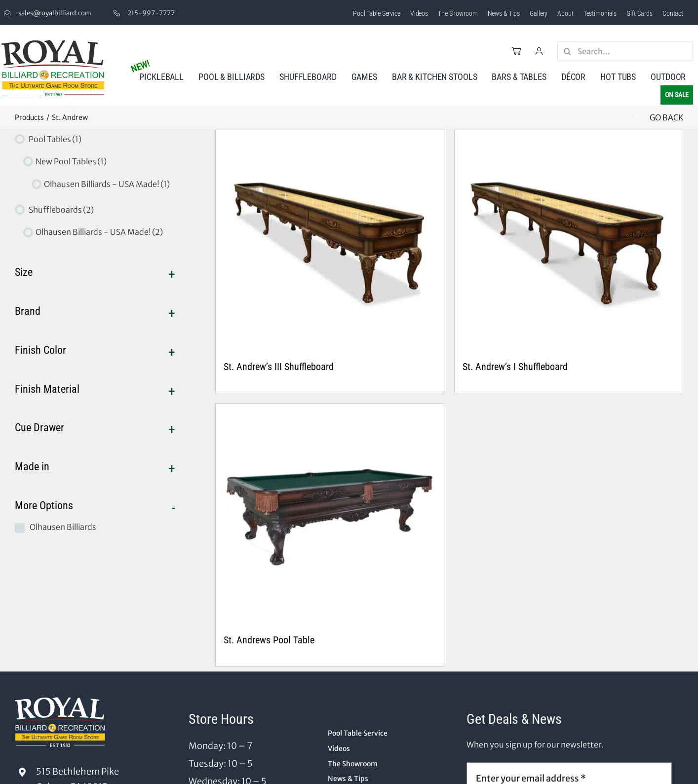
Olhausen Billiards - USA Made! (107, 184)
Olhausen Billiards (63, 527)
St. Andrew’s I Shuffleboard (515, 367)
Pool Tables (55, 139)
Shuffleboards (61, 210)
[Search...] (625, 51)
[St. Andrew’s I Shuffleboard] (569, 244)
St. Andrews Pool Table (269, 640)
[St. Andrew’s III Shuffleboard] (330, 244)
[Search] (567, 51)
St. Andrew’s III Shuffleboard (279, 367)
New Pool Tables (71, 161)
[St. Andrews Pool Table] (330, 518)
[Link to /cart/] (516, 51)
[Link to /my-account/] (539, 51)
